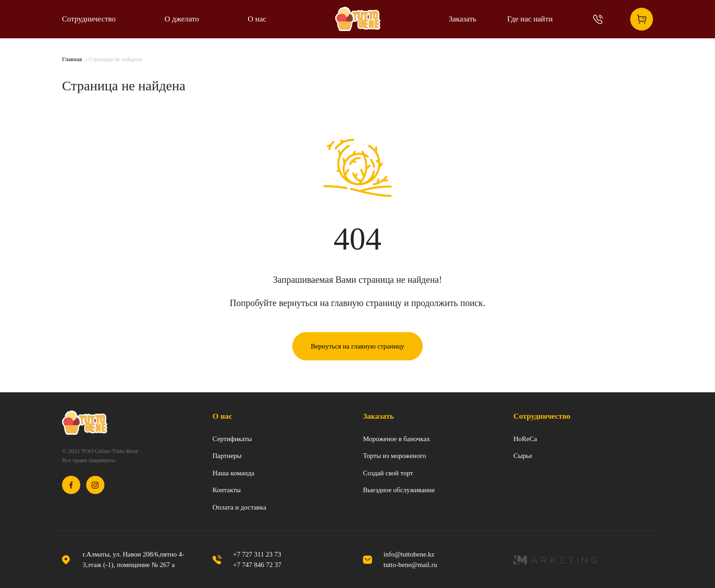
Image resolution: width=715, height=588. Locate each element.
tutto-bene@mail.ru (410, 565)
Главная (72, 59)
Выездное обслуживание (399, 490)
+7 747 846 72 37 (257, 565)
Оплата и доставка (239, 507)
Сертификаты (232, 439)
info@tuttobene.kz (409, 554)
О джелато (182, 19)
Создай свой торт (388, 473)
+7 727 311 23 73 (257, 554)
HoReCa (525, 439)
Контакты (227, 490)
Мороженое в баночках (396, 439)
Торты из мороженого (394, 456)
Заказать (463, 19)
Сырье (523, 456)
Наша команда (233, 473)
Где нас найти (530, 19)
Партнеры (227, 456)
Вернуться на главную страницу (357, 346)
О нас (257, 19)
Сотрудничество (89, 19)
